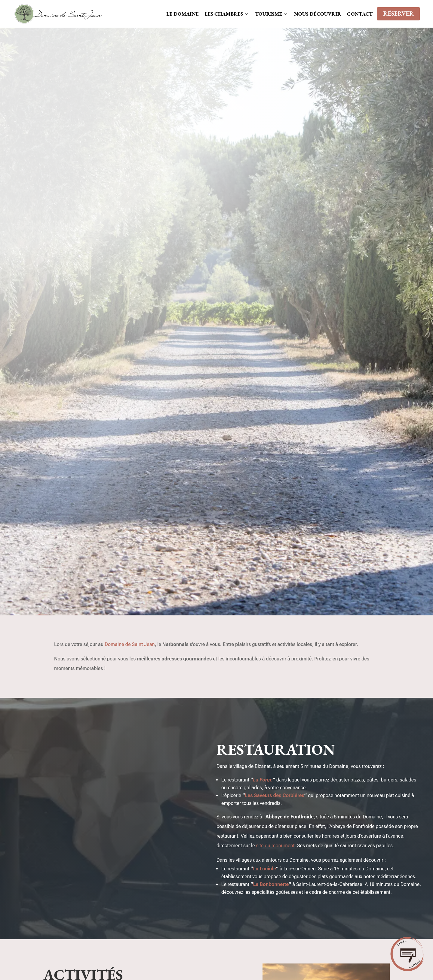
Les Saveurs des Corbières (275, 795)
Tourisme (272, 14)
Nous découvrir (318, 14)
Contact (360, 14)
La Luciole (264, 869)
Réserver (398, 14)
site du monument (275, 846)
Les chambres (227, 14)
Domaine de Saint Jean (130, 644)
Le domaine (182, 14)
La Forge (263, 780)
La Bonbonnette (271, 884)
